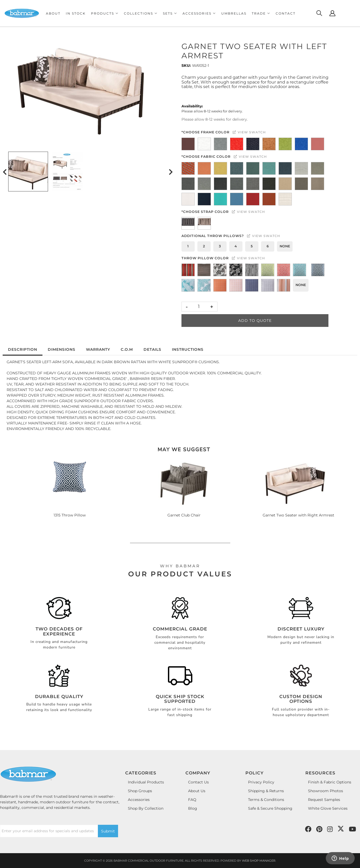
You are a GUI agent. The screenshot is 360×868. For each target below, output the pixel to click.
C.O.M (127, 349)
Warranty (98, 349)
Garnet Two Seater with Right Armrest (298, 515)
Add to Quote (255, 321)
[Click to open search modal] (319, 13)
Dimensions (62, 349)
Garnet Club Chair (184, 515)
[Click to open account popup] (332, 13)
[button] (105, 13)
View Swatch (249, 132)
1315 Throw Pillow (70, 515)
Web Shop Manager (259, 861)
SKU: (186, 65)
